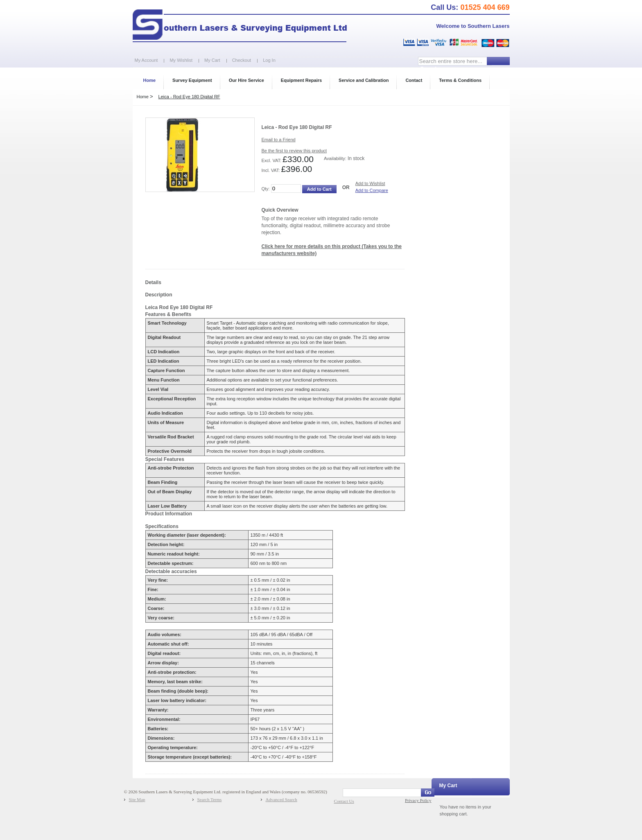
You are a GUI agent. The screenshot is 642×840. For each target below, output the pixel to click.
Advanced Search (281, 799)
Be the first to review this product (294, 151)
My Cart (212, 60)
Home (143, 97)
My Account (146, 60)
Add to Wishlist (370, 183)
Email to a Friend (279, 140)
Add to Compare (372, 190)
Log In (269, 60)
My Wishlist (181, 60)
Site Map (137, 799)
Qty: (266, 189)
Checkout (242, 60)
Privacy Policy (418, 800)
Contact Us (344, 801)
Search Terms (210, 799)
